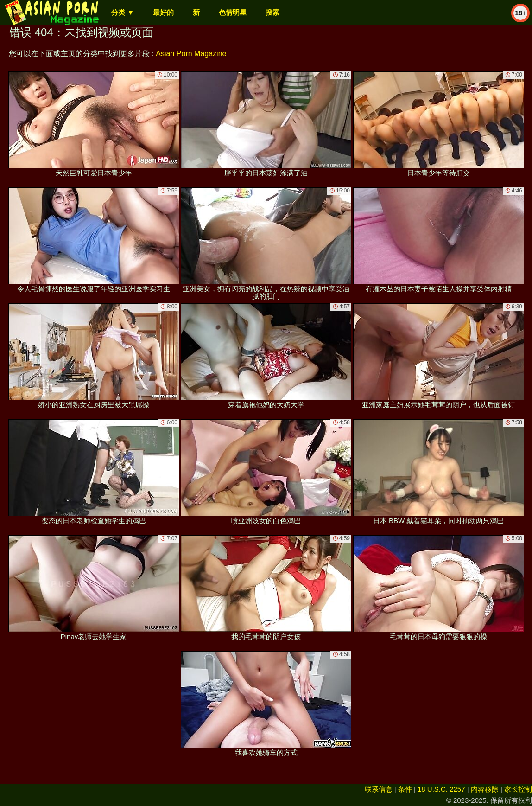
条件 (405, 789)
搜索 (272, 12)
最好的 (163, 12)
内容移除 (485, 789)
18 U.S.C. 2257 (441, 789)
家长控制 (518, 789)
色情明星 (233, 12)
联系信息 (379, 789)
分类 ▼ (123, 12)
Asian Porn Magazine (191, 54)
